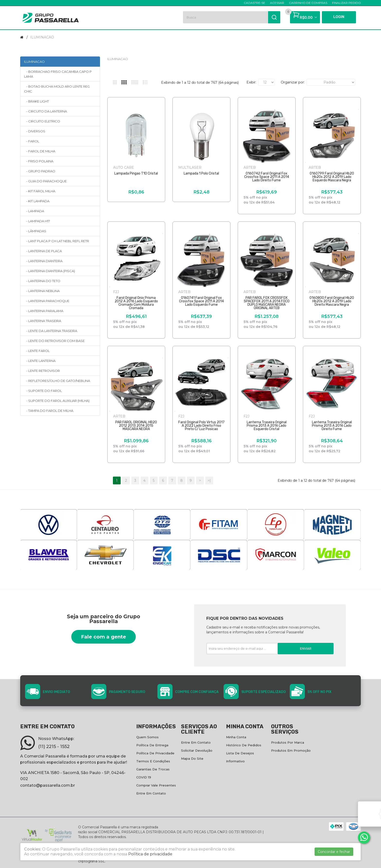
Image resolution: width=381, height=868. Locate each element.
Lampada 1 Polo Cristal (201, 173)
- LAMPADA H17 (37, 221)
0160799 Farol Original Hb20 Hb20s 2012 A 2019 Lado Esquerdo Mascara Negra (332, 177)
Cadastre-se (254, 3)
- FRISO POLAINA (39, 161)
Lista (145, 82)
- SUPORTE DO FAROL (43, 391)
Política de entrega (152, 745)
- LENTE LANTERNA (40, 361)
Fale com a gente (104, 637)
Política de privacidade (155, 753)
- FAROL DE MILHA (40, 151)
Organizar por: (293, 82)
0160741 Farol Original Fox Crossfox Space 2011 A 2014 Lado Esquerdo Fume (201, 301)
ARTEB (250, 167)
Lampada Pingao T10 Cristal (136, 173)
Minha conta (236, 737)
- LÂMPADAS (35, 231)
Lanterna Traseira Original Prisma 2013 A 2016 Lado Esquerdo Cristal (267, 426)
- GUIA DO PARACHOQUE (45, 181)
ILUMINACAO (42, 37)
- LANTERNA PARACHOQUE (47, 301)
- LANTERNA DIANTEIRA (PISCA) (50, 271)
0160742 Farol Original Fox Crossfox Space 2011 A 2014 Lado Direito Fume (267, 177)
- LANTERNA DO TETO (42, 281)
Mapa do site (192, 758)
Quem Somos (147, 737)
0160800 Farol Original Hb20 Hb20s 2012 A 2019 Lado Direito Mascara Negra (332, 301)
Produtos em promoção (291, 750)
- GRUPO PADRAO (40, 171)
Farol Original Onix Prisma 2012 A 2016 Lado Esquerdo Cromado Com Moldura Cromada (136, 303)
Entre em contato (151, 793)
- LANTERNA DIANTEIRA (43, 261)
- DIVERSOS (35, 131)
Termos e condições (153, 761)
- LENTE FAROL (37, 351)
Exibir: (251, 82)
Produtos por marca (288, 742)
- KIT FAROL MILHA (40, 191)
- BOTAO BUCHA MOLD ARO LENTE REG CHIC (57, 89)
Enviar (306, 649)
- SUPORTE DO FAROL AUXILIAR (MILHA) (57, 401)
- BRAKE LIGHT (36, 101)
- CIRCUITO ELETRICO (42, 121)
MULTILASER (190, 167)
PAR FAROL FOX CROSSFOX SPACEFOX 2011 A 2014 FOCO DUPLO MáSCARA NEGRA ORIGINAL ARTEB (267, 303)
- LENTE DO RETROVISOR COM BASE (54, 341)
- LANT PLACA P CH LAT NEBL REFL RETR (57, 241)
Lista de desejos (240, 753)
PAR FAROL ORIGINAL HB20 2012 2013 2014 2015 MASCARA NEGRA (136, 426)
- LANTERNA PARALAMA (44, 311)
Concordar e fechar (334, 852)
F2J (116, 292)
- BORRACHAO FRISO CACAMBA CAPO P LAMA (58, 74)
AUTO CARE (124, 167)
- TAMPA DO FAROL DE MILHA (49, 411)
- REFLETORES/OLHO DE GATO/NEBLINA (57, 381)
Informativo (235, 761)
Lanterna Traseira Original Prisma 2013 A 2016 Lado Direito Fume (332, 426)
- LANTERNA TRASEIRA (43, 321)
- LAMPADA (34, 211)
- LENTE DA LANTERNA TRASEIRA (51, 331)
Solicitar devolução (197, 750)
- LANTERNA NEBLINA (42, 291)
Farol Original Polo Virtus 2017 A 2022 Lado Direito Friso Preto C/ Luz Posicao (201, 426)
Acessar (277, 3)
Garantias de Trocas (153, 769)
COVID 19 (144, 777)
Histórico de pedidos (244, 745)
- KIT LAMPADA (37, 201)
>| (209, 480)
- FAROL (32, 141)
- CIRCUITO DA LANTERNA (45, 111)
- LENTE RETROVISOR (42, 371)
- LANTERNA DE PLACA (43, 251)
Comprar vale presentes (156, 785)
